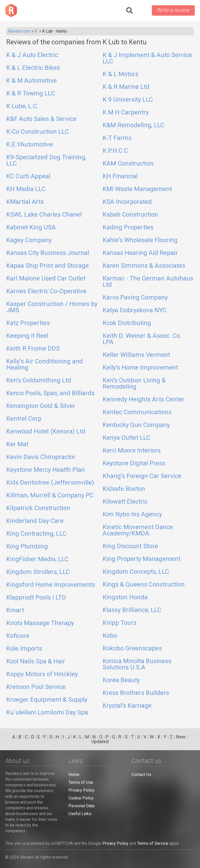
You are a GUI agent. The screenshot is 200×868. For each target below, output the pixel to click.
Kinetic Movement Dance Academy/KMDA (138, 530)
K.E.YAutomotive (30, 145)
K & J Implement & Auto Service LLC (147, 58)
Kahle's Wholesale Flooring (140, 240)
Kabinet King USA (31, 228)
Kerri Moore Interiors (132, 451)
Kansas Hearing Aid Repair (140, 253)
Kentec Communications (137, 412)
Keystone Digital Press (134, 463)
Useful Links (80, 814)
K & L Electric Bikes (33, 68)
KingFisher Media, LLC (37, 559)
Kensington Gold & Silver (41, 406)
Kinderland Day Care (35, 521)
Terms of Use (81, 782)
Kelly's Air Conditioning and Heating (45, 365)
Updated (100, 741)
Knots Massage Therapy (40, 623)
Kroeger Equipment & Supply (47, 700)
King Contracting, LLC (36, 534)
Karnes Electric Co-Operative (46, 291)
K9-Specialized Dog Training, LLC (46, 161)
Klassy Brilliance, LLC (132, 610)
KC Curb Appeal (28, 176)
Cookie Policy (81, 798)
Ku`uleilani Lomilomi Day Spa (47, 713)
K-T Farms (117, 138)
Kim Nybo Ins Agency (132, 515)
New (181, 737)
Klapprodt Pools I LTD (36, 598)
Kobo (110, 636)
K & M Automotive (32, 81)
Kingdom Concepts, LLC (136, 572)
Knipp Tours (120, 623)
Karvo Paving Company (135, 298)
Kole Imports (24, 649)
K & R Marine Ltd (126, 87)
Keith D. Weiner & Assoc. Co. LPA (142, 339)
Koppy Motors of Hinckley (42, 674)
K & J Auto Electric (32, 55)
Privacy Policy (82, 790)
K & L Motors (120, 74)
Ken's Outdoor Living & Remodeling (134, 384)
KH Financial (120, 176)
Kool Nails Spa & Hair (36, 662)
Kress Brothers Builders (136, 693)
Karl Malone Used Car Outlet (46, 279)
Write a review (173, 10)
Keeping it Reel (27, 336)
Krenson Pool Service (36, 687)
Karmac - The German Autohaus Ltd (148, 282)
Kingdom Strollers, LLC (38, 572)
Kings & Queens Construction (144, 585)
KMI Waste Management (137, 189)
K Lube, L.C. (22, 106)
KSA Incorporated (127, 202)
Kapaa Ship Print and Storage (48, 266)
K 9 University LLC (128, 100)
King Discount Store (130, 546)
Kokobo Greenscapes (132, 649)
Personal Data (81, 806)
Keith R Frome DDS (33, 349)
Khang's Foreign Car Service (142, 476)
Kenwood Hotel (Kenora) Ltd (46, 432)
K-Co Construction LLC (37, 132)
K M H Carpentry (126, 113)
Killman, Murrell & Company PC (50, 496)
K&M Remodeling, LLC (133, 125)
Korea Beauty (121, 680)
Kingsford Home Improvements (51, 585)
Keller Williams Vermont (136, 355)
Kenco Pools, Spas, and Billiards (50, 393)
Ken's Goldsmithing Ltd (39, 381)
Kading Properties (128, 228)
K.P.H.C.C (115, 151)
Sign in (142, 10)
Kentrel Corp (24, 419)
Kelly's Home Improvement (140, 368)
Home (74, 775)
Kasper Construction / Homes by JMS (52, 307)
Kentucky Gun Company (136, 425)
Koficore (18, 636)
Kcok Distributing (127, 323)
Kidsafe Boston (124, 489)
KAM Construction (128, 164)
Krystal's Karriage (127, 706)
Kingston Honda (125, 597)
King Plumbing (27, 547)
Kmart (15, 610)
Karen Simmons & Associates (144, 266)
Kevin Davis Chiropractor (41, 457)
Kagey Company (29, 240)
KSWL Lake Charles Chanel (44, 215)
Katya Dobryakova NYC (135, 310)
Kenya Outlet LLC (126, 438)
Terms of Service (153, 843)
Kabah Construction (130, 215)
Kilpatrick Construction (38, 508)
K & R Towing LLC (31, 94)
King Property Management (142, 559)
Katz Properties (28, 323)
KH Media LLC (26, 189)
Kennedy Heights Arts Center (143, 400)
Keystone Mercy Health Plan (46, 470)
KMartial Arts (25, 202)
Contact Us (141, 775)
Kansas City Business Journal (48, 253)
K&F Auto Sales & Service (41, 119)
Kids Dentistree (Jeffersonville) (50, 483)
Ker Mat (17, 444)
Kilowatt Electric (125, 502)
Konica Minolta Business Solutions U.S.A (137, 664)
